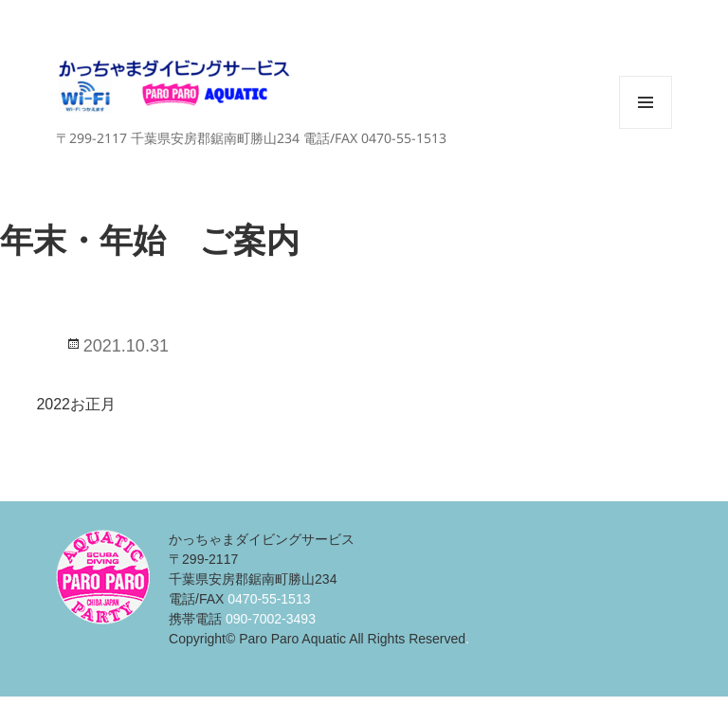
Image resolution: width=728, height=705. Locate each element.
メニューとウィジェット (646, 128)
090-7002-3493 (271, 619)
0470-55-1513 (269, 599)
